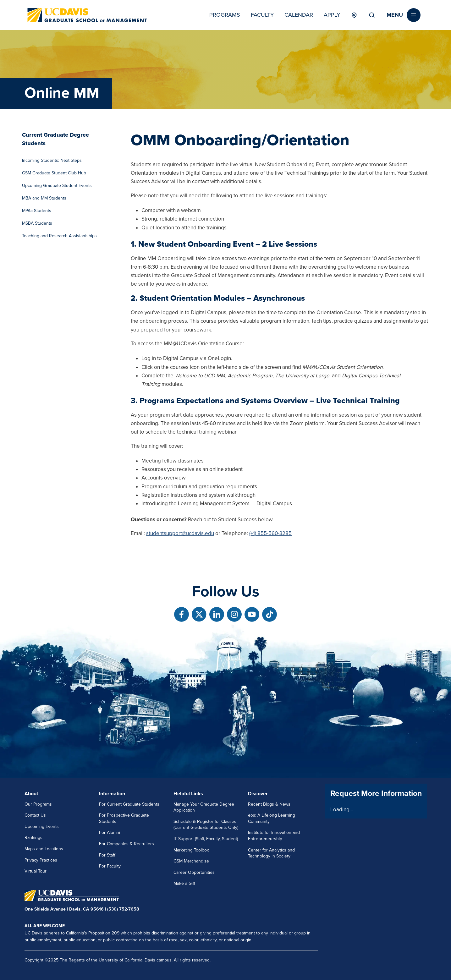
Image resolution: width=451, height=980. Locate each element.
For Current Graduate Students (129, 804)
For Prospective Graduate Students (124, 818)
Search (372, 15)
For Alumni (110, 832)
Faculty (262, 15)
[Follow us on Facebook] (181, 614)
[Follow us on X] (199, 614)
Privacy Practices (41, 860)
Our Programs (38, 804)
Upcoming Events (42, 827)
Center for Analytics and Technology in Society (271, 853)
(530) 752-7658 (123, 909)
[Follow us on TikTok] (269, 614)
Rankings (33, 838)
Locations (354, 15)
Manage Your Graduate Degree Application (204, 807)
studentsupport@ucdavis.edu (180, 533)
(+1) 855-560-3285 (270, 533)
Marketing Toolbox (191, 850)
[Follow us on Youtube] (252, 614)
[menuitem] (62, 161)
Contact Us (35, 815)
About (31, 794)
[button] (404, 15)
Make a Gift (184, 883)
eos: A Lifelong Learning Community (272, 818)
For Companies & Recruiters (126, 844)
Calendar (299, 15)
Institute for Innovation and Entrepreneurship (274, 836)
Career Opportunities (194, 872)
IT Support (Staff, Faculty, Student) (206, 839)
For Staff (107, 855)
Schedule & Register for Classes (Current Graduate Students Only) (206, 825)
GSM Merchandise (191, 861)
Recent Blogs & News (269, 804)
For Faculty (110, 866)
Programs (225, 15)
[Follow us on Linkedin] (217, 614)
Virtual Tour (36, 871)
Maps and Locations (44, 849)
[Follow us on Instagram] (234, 614)
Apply (332, 15)
